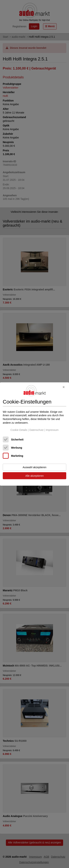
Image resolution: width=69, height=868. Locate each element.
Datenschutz (36, 430)
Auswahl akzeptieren (34, 467)
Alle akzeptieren (35, 476)
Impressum (52, 430)
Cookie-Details (19, 430)
